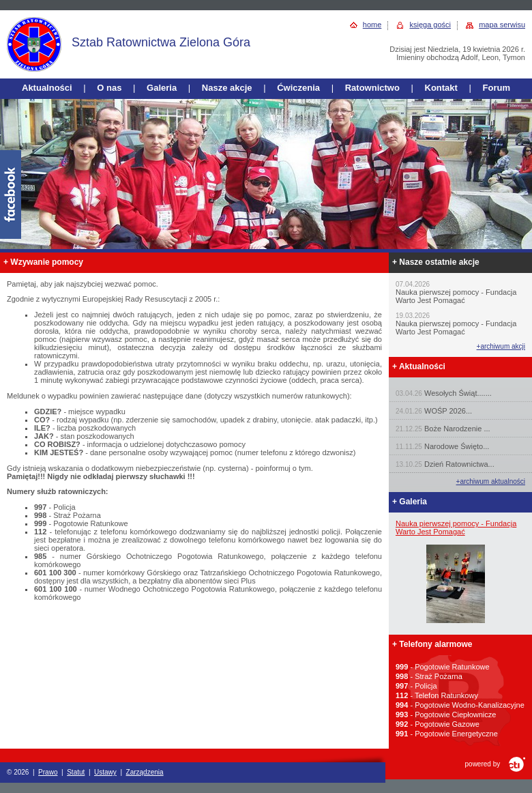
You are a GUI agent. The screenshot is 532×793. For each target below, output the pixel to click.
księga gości (430, 25)
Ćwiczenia (298, 88)
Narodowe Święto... (457, 446)
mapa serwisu (502, 25)
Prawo (48, 772)
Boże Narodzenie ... (457, 429)
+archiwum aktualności (491, 481)
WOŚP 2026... (448, 411)
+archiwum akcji (501, 346)
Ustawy (105, 772)
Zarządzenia (145, 772)
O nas (109, 88)
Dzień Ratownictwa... (459, 464)
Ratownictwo (372, 88)
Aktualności (47, 88)
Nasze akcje (227, 88)
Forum (497, 88)
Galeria (162, 88)
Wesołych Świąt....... (458, 393)
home (372, 25)
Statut (76, 772)
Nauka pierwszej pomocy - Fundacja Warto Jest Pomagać (456, 528)
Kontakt (441, 88)
